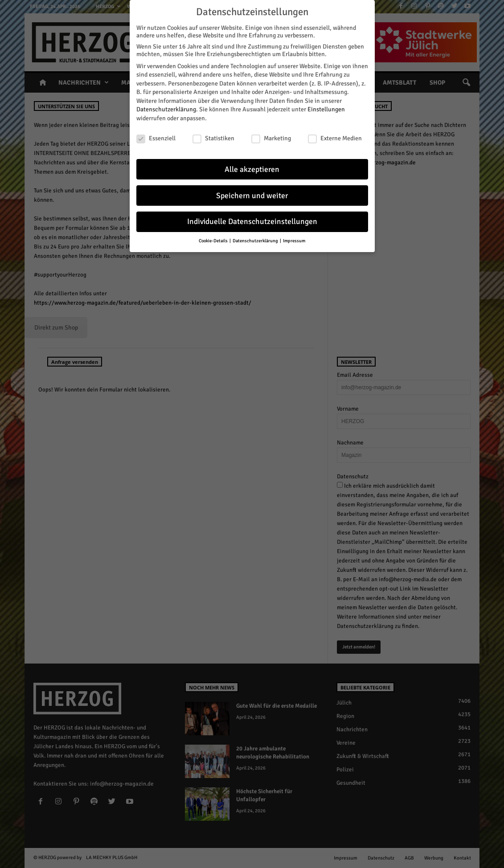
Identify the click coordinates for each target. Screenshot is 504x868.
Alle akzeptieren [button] (252, 169)
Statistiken (213, 138)
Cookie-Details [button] (214, 241)
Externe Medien (335, 138)
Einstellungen (326, 109)
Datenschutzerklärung (166, 109)
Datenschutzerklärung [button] (256, 241)
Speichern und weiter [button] (252, 196)
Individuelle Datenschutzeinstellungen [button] (252, 222)
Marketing (271, 138)
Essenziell (156, 138)
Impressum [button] (294, 241)
